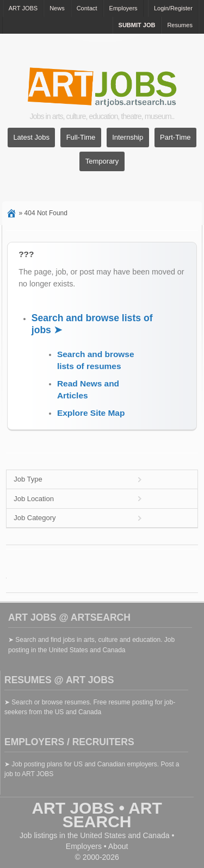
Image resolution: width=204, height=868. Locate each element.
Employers (123, 8)
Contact (87, 8)
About (118, 846)
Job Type (28, 479)
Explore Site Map (91, 413)
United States (103, 835)
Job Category (35, 518)
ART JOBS (23, 8)
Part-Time (175, 138)
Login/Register (173, 8)
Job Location (34, 499)
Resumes (180, 25)
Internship (128, 138)
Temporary (102, 162)
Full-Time (81, 138)
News (57, 8)
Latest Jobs (31, 138)
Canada (156, 835)
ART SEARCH (112, 815)
